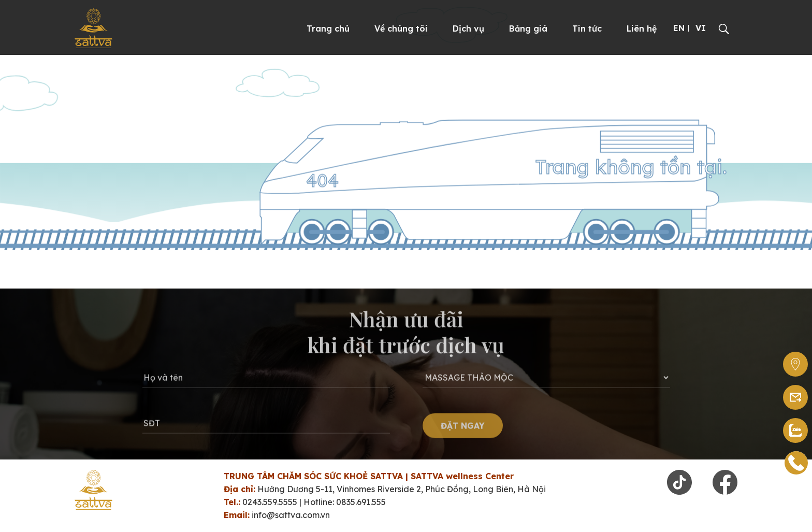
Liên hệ (642, 28)
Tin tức (587, 28)
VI (701, 28)
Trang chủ (328, 28)
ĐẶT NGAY (463, 432)
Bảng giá (528, 28)
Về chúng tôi (401, 28)
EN (679, 28)
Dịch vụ (468, 28)
